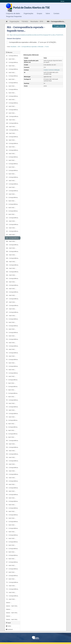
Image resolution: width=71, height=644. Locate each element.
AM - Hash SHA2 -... (11, 120)
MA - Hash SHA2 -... (11, 241)
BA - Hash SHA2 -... (11, 140)
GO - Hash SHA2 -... (11, 221)
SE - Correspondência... (12, 542)
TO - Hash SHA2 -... (11, 586)
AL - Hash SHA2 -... (11, 79)
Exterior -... (9, 603)
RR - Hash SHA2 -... (11, 484)
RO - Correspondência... (12, 461)
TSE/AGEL (25, 21)
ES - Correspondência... (12, 197)
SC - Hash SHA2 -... (11, 525)
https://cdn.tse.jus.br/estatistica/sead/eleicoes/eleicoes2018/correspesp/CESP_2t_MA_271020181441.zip (37, 35)
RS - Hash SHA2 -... (11, 505)
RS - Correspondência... (12, 501)
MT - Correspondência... (12, 299)
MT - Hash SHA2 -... (11, 302)
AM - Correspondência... (12, 116)
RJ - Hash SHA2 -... (11, 424)
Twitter (9, 626)
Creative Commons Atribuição (52, 70)
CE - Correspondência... (12, 157)
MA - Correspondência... (56, 21)
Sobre (48, 13)
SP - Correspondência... (12, 562)
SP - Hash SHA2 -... (11, 565)
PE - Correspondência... (12, 359)
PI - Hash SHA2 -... (11, 383)
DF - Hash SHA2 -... (11, 181)
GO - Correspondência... (12, 218)
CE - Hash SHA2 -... (11, 160)
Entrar (62, 1)
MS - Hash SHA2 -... (11, 282)
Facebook (9, 629)
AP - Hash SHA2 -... (11, 100)
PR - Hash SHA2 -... (11, 403)
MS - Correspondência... (12, 278)
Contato (56, 13)
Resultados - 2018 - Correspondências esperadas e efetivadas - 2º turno (30, 47)
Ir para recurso (59, 26)
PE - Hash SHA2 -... (11, 363)
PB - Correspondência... (12, 339)
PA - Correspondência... (12, 319)
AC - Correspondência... (12, 56)
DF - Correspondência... (12, 177)
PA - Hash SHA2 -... (11, 322)
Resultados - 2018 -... (38, 21)
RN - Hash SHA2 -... (11, 444)
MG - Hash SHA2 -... (11, 262)
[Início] (7, 21)
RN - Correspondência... (12, 440)
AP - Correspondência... (12, 96)
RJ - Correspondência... (12, 420)
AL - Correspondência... (12, 76)
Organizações (28, 13)
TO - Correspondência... (12, 582)
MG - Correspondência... (12, 258)
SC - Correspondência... (12, 522)
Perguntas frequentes (14, 16)
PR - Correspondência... (12, 400)
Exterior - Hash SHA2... (12, 606)
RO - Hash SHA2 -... (11, 464)
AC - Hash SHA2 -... (11, 59)
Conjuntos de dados (13, 13)
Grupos (39, 13)
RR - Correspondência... (12, 481)
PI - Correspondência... (12, 380)
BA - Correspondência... (12, 137)
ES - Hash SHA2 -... (11, 201)
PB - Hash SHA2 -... (11, 343)
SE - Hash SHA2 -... (11, 545)
